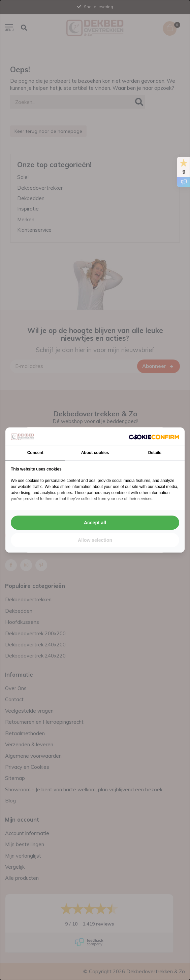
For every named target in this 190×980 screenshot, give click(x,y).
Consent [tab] (35, 453)
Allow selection (95, 540)
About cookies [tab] (95, 453)
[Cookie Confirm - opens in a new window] (154, 436)
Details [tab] (155, 453)
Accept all (95, 523)
